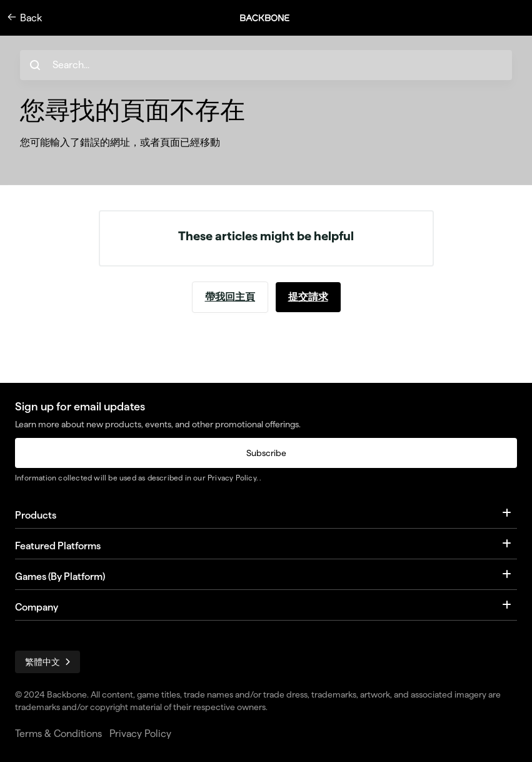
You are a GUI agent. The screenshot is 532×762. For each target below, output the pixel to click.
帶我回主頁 (230, 297)
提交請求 (308, 297)
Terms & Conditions (58, 734)
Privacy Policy (232, 478)
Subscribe (266, 453)
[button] (271, 18)
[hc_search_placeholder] (266, 65)
